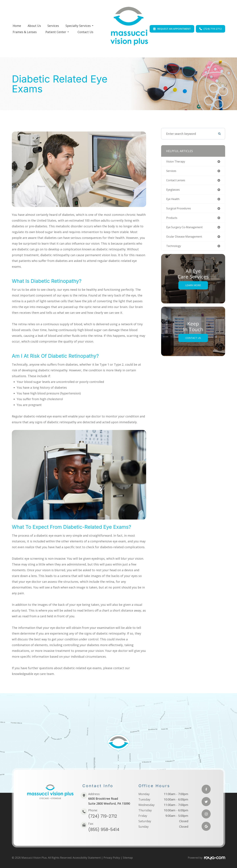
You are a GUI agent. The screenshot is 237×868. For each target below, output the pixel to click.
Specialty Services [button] (79, 26)
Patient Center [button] (57, 32)
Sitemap (128, 858)
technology (174, 249)
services (172, 171)
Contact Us (85, 32)
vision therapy (177, 162)
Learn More (193, 288)
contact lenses (177, 181)
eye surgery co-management (187, 230)
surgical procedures (180, 210)
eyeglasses (174, 191)
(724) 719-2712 (103, 816)
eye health (174, 200)
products (173, 220)
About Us (34, 26)
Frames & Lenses (25, 32)
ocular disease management (187, 239)
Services (53, 26)
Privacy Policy (112, 858)
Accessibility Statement (87, 858)
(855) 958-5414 (104, 830)
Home (17, 26)
